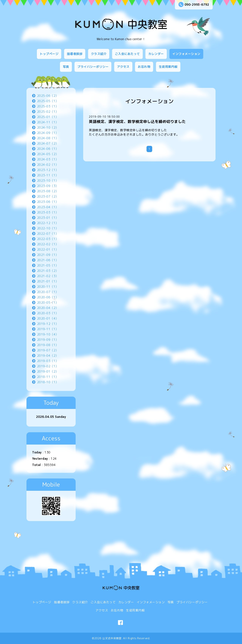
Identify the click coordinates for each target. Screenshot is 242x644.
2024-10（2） (48, 127)
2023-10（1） (48, 181)
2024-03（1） (48, 159)
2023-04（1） (48, 207)
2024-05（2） (48, 154)
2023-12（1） (48, 170)
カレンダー (156, 54)
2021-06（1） (48, 260)
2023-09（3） (48, 186)
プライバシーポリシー (93, 67)
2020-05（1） (48, 302)
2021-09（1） (48, 255)
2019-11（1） (48, 329)
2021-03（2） (48, 271)
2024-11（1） (48, 122)
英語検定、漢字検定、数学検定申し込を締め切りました (137, 121)
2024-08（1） (48, 138)
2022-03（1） (48, 239)
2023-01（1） (48, 218)
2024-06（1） (48, 149)
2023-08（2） (48, 191)
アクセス (123, 67)
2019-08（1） (48, 345)
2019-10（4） (48, 334)
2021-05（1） (48, 265)
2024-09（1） (48, 133)
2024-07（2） (48, 143)
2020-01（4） (48, 318)
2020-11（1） (48, 287)
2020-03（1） (48, 313)
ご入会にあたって (127, 54)
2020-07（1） (48, 292)
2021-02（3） (48, 276)
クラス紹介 (99, 54)
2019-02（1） (48, 366)
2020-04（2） (48, 308)
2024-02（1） (48, 165)
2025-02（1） (48, 112)
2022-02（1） (48, 244)
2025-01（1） (48, 117)
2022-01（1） (48, 249)
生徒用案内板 (168, 67)
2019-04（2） (48, 356)
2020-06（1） (48, 297)
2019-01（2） (48, 371)
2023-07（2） (48, 196)
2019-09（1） (48, 340)
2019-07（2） (48, 350)
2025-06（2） (48, 96)
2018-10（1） (48, 382)
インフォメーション (186, 54)
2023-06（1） (48, 202)
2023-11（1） (48, 175)
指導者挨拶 (75, 54)
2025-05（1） (48, 101)
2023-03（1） (48, 212)
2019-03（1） (48, 361)
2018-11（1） (48, 377)
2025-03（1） (48, 106)
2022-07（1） (48, 234)
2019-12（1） (48, 324)
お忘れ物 (144, 67)
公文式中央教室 (112, 638)
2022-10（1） (48, 228)
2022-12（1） (48, 223)
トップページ (49, 54)
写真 (66, 67)
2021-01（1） (48, 281)
